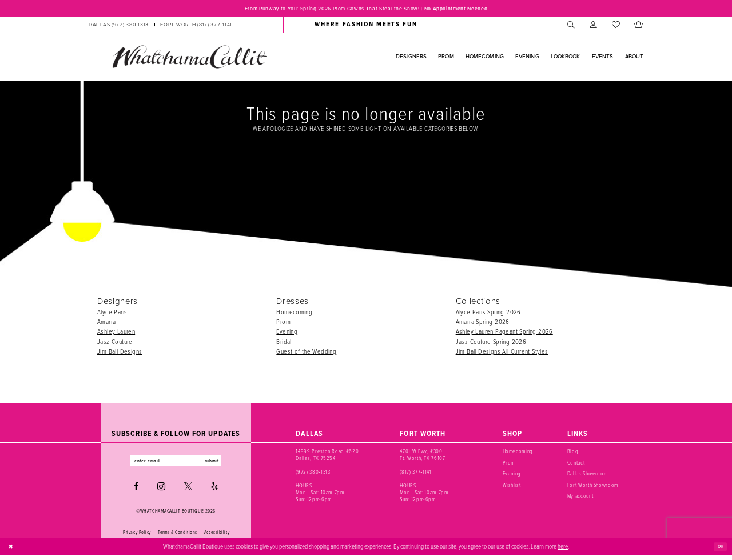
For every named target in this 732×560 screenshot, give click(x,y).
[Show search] (571, 26)
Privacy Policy (137, 536)
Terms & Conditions (178, 536)
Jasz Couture (115, 343)
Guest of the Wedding (306, 353)
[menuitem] (160, 26)
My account (580, 497)
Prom (283, 323)
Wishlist (512, 487)
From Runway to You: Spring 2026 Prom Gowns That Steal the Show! (322, 9)
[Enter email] (176, 464)
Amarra (106, 323)
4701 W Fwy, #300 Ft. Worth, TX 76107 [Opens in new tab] (422, 456)
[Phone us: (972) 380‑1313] (119, 26)
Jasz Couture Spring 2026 (491, 343)
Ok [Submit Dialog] (719, 550)
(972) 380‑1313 (313, 473)
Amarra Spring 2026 (483, 323)
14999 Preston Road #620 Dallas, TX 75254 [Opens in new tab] (327, 456)
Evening (287, 333)
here (563, 551)
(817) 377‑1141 (415, 473)
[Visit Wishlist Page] (616, 26)
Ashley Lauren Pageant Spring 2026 (504, 333)
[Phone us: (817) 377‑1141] (196, 26)
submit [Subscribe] (222, 464)
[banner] (189, 58)
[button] (593, 26)
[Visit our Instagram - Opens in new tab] (161, 491)
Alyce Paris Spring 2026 (488, 313)
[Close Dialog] (13, 551)
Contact (576, 464)
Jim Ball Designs (120, 353)
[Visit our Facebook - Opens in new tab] (136, 491)
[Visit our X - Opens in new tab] (188, 491)
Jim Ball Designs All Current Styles (502, 353)
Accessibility (217, 536)
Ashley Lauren (116, 333)
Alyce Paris (112, 313)
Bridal (284, 343)
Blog (573, 453)
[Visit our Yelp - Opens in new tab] (214, 491)
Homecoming (294, 313)
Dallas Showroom (588, 475)
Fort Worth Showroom (593, 487)
